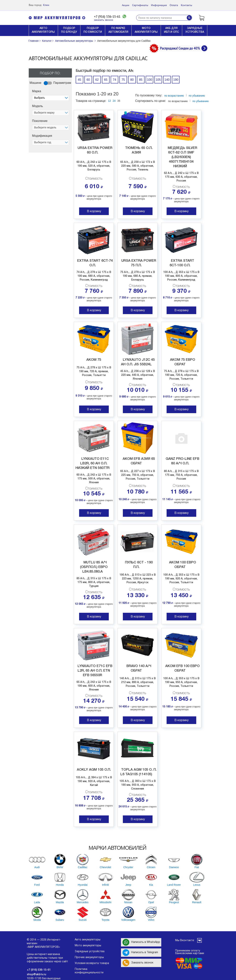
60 (88, 80)
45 (79, 80)
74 (114, 80)
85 (141, 80)
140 (167, 80)
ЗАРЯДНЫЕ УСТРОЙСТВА (195, 30)
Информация (159, 5)
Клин (46, 5)
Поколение (40, 121)
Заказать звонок (138, 963)
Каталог (47, 41)
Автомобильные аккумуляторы (74, 41)
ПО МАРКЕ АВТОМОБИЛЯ (118, 30)
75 (123, 80)
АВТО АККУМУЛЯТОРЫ (43, 30)
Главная (34, 41)
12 (110, 101)
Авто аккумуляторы (88, 940)
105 (158, 80)
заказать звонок (104, 20)
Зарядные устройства (90, 952)
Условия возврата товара (92, 963)
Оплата (174, 5)
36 (119, 101)
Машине (36, 83)
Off (45, 88)
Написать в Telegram (140, 953)
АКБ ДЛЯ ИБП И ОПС (171, 30)
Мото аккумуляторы (88, 946)
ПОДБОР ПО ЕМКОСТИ (93, 30)
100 (150, 80)
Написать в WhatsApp (141, 942)
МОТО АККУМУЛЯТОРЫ (146, 30)
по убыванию (201, 101)
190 (176, 80)
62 (97, 80)
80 (132, 80)
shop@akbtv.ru (36, 975)
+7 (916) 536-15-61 (107, 17)
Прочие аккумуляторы (89, 957)
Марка (37, 91)
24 (114, 101)
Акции (126, 5)
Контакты (186, 5)
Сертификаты (140, 5)
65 (106, 80)
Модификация (42, 136)
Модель (38, 106)
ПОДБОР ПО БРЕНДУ (69, 30)
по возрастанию (174, 96)
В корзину (94, 211)
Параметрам (62, 83)
